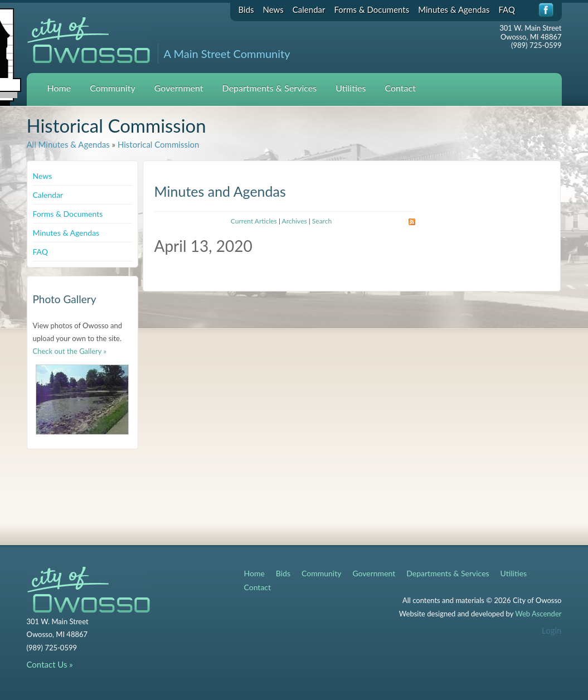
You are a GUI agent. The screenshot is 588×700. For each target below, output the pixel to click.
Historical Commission (158, 144)
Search (322, 221)
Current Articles (254, 221)
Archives (295, 221)
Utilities (351, 88)
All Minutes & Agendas (68, 144)
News (273, 9)
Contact (400, 88)
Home (59, 88)
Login (551, 630)
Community (113, 88)
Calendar (309, 9)
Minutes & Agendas (454, 9)
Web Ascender (538, 614)
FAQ (507, 9)
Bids (246, 9)
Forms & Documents (371, 9)
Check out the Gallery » (70, 351)
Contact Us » (50, 664)
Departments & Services (270, 88)
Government (179, 88)
